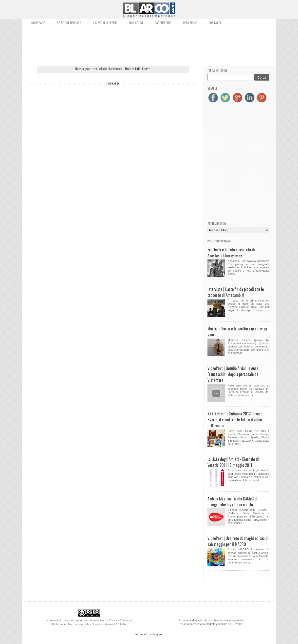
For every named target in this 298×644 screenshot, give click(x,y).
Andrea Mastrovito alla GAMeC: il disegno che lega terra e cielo (232, 502)
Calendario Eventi (105, 23)
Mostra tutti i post (138, 69)
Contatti (215, 23)
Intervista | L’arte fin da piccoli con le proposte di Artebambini (236, 292)
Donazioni (136, 23)
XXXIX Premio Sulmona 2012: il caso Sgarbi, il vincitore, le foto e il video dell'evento (235, 420)
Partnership (163, 23)
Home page (38, 23)
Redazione (190, 23)
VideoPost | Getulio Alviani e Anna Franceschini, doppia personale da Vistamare (233, 374)
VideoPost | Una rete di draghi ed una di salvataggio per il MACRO (238, 541)
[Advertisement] (149, 45)
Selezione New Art (69, 23)
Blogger (157, 634)
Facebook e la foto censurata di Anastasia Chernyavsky (231, 253)
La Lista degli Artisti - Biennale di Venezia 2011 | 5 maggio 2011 (233, 462)
